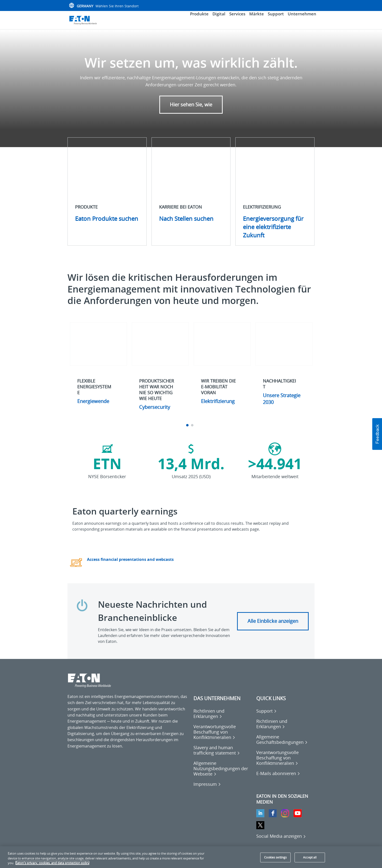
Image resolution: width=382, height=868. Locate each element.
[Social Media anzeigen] (281, 841)
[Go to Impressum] (207, 789)
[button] (377, 434)
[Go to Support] (267, 716)
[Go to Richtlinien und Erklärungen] (222, 719)
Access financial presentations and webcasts (130, 565)
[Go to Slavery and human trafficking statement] (222, 756)
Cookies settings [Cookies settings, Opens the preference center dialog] (275, 857)
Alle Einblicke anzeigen (273, 626)
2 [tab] (193, 431)
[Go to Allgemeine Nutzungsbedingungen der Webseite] (222, 774)
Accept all (310, 857)
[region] (191, 857)
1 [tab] (188, 431)
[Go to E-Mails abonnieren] (278, 779)
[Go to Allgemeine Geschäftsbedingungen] (285, 745)
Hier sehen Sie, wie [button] (191, 110)
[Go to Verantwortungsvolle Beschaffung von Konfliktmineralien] (222, 737)
